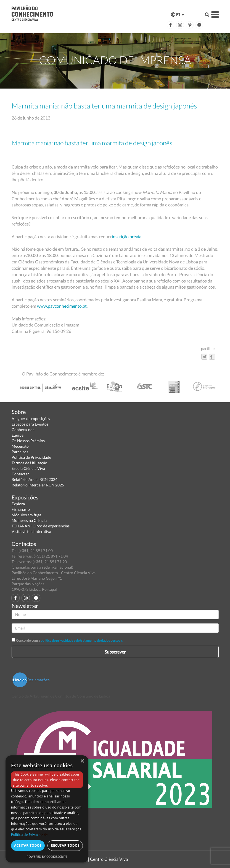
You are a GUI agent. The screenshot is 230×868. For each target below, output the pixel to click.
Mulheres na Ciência (29, 520)
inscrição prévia (127, 236)
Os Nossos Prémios (28, 441)
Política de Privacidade (31, 457)
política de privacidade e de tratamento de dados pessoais (82, 640)
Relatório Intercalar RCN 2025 (38, 485)
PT (178, 15)
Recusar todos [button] (65, 845)
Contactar (20, 474)
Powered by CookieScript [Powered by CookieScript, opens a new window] (47, 857)
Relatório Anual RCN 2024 (35, 479)
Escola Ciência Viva (28, 468)
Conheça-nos (23, 430)
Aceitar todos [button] (28, 845)
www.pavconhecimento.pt (62, 306)
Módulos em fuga (26, 515)
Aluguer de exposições (31, 419)
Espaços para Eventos (30, 424)
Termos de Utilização (29, 463)
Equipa (18, 435)
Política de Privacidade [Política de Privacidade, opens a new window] (29, 835)
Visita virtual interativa (31, 531)
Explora (18, 504)
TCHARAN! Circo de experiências (41, 526)
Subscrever (115, 652)
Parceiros (20, 452)
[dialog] (47, 809)
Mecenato (20, 446)
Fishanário (21, 509)
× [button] (82, 761)
